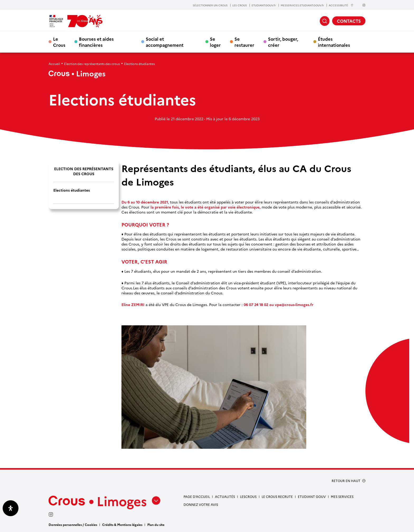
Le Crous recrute (277, 496)
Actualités (225, 496)
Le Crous (59, 42)
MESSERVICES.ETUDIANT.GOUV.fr (302, 5)
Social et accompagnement (165, 42)
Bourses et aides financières (96, 42)
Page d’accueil (197, 496)
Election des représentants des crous (92, 64)
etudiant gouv (312, 496)
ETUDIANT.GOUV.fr (264, 5)
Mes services (342, 496)
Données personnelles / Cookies (73, 524)
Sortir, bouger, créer (283, 42)
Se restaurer (244, 42)
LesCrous (248, 496)
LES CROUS (240, 5)
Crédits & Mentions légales (122, 524)
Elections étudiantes (72, 190)
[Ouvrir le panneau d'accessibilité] (11, 508)
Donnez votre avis (201, 504)
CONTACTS (349, 21)
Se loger (215, 42)
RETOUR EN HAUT (346, 481)
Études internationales (334, 42)
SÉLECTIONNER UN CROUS (210, 5)
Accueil (54, 64)
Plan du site (156, 524)
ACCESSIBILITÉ (341, 5)
